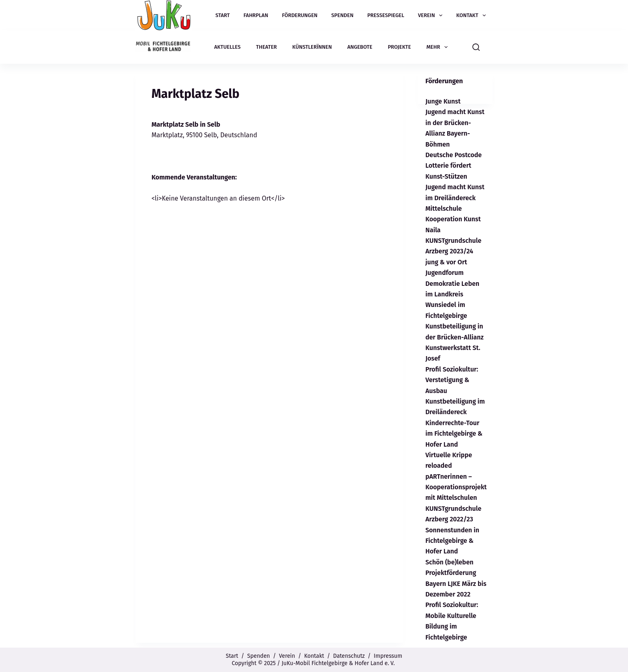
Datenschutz (349, 656)
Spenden (343, 15)
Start (222, 15)
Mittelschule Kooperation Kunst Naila (453, 219)
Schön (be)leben (449, 562)
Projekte (400, 47)
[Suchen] (476, 47)
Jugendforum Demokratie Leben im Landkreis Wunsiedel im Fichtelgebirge (452, 294)
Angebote (360, 47)
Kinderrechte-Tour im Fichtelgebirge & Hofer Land (454, 434)
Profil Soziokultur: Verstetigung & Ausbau (452, 380)
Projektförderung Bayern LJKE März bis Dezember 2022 (456, 583)
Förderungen (300, 15)
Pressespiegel (386, 15)
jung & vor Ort (446, 262)
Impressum (388, 656)
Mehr (439, 47)
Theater (266, 47)
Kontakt (473, 15)
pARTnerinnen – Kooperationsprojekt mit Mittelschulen (456, 487)
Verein (432, 15)
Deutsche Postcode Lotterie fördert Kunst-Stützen (454, 166)
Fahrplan (256, 15)
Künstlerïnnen (312, 47)
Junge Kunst (443, 101)
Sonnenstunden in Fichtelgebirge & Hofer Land (452, 541)
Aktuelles (227, 47)
